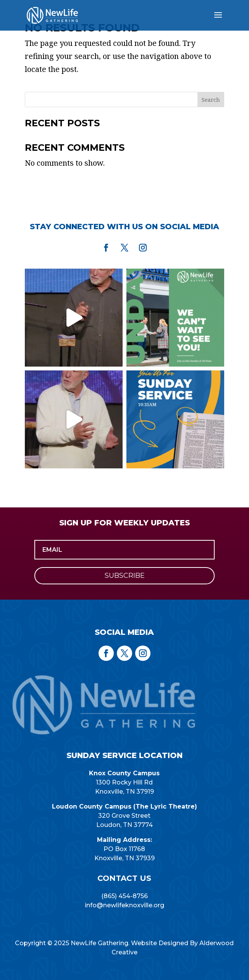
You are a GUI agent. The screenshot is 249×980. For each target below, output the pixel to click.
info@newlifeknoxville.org (124, 905)
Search (211, 100)
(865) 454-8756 (124, 896)
